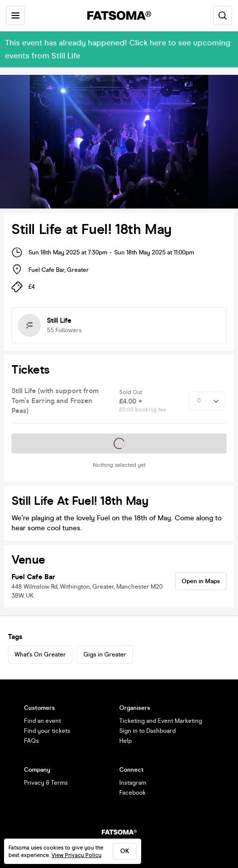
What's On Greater (40, 654)
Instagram (133, 783)
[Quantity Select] (207, 401)
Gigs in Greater (105, 654)
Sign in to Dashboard (147, 731)
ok (125, 851)
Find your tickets (47, 731)
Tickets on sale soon (119, 443)
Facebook (132, 793)
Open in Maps (201, 581)
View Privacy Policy (76, 855)
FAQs (31, 741)
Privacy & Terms (46, 783)
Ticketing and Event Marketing (161, 721)
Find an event (42, 721)
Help (125, 741)
